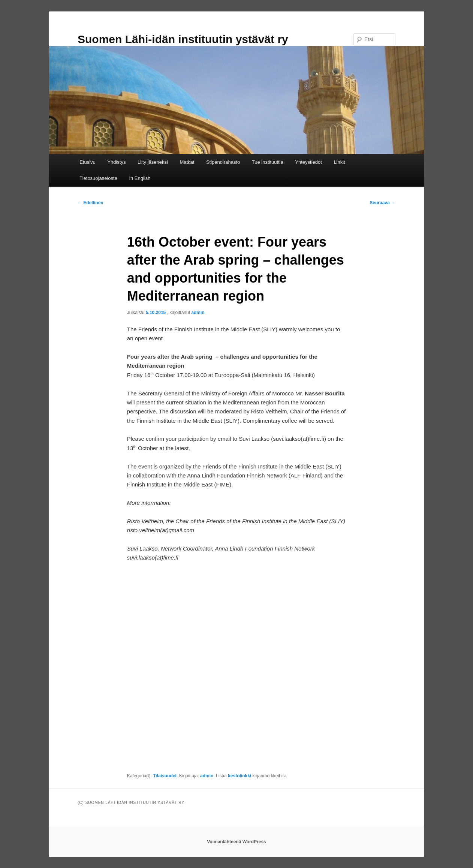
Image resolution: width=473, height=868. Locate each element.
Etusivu (88, 162)
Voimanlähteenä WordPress (236, 842)
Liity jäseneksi (153, 162)
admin (198, 313)
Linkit (339, 162)
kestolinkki (239, 776)
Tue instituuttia (268, 162)
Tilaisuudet (165, 776)
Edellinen (91, 203)
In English (140, 178)
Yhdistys (116, 162)
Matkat (187, 162)
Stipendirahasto (223, 162)
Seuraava (382, 203)
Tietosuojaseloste (98, 178)
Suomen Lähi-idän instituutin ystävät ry (183, 39)
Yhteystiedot (308, 162)
